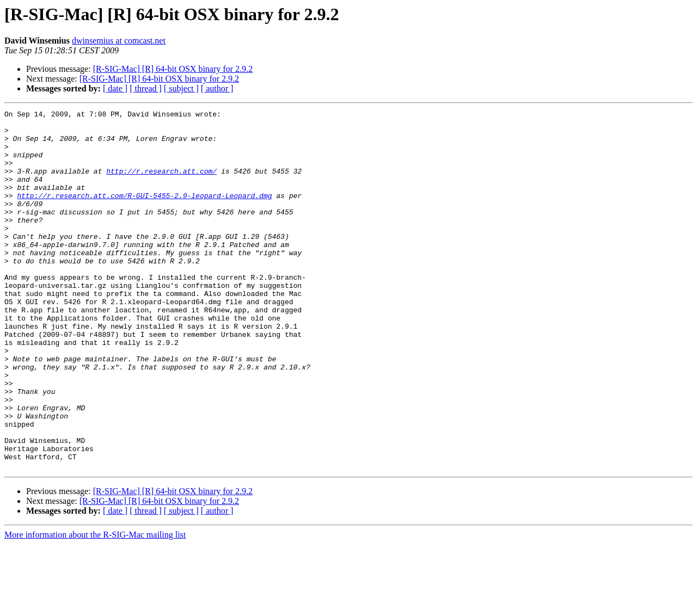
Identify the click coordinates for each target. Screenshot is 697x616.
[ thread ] (146, 88)
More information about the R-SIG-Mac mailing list (95, 606)
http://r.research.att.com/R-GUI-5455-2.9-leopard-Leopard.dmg (144, 213)
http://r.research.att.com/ (161, 184)
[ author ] (217, 88)
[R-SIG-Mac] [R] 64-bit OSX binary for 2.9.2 (173, 69)
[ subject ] (181, 88)
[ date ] (115, 88)
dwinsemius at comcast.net (119, 41)
